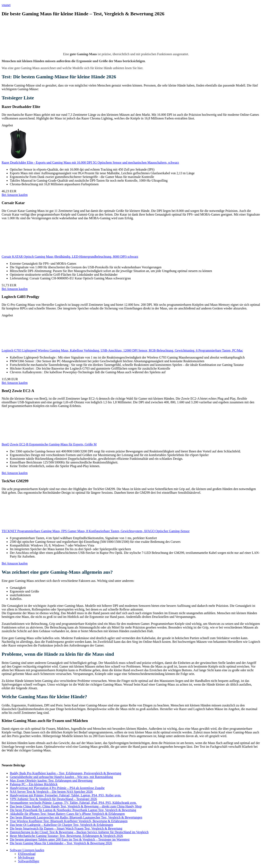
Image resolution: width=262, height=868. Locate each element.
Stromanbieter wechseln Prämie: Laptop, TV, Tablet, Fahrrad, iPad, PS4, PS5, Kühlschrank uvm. (73, 803)
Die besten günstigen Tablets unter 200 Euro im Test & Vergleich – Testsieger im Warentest (70, 839)
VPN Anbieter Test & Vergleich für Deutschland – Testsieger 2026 (53, 799)
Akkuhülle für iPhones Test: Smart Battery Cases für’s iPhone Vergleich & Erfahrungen (67, 814)
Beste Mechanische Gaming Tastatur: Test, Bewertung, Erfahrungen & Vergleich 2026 (66, 836)
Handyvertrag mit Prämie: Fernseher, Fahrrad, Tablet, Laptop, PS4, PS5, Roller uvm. (65, 795)
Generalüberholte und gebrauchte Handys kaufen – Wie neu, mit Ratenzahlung (61, 777)
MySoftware (26, 857)
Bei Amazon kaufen (15, 195)
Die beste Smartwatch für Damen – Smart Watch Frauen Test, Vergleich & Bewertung (66, 828)
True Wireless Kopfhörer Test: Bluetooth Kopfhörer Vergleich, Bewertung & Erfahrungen (69, 821)
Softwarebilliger (29, 861)
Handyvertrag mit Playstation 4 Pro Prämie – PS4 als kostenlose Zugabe (57, 788)
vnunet (6, 5)
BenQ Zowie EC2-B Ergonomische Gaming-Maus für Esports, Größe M (49, 444)
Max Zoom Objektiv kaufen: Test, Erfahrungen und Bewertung (51, 781)
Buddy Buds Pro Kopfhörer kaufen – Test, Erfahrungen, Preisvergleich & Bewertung (65, 773)
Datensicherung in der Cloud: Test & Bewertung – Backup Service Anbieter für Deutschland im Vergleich (79, 832)
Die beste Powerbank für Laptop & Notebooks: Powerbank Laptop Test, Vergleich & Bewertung (73, 810)
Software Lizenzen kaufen (27, 850)
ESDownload (27, 854)
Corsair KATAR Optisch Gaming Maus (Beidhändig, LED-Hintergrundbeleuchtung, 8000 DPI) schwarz (70, 257)
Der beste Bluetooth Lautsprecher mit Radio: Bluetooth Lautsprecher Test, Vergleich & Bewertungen (76, 817)
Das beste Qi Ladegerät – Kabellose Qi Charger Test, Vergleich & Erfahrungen (61, 825)
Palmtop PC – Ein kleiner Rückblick (34, 784)
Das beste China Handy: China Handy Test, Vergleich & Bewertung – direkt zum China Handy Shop (76, 806)
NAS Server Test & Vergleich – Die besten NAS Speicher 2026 (51, 792)
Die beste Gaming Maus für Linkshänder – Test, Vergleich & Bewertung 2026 (61, 843)
